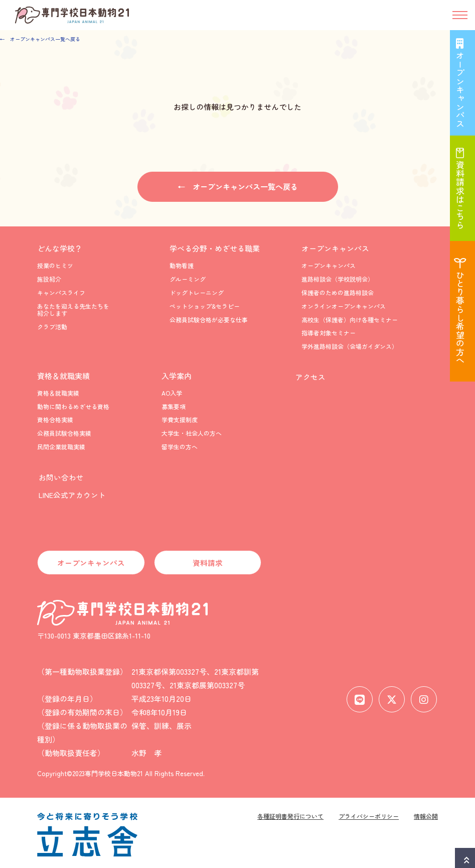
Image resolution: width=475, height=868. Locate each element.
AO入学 (172, 393)
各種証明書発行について (290, 813)
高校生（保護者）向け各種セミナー (350, 320)
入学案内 (177, 376)
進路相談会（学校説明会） (338, 279)
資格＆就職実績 (63, 376)
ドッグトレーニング (197, 292)
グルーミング (188, 279)
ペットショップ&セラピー (205, 306)
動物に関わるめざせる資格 (73, 406)
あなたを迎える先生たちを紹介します (73, 309)
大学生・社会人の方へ (192, 433)
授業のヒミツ (55, 266)
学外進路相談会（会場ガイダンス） (350, 346)
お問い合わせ (60, 476)
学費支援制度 (180, 420)
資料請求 (208, 559)
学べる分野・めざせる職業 (215, 249)
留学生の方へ (180, 447)
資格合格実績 (55, 420)
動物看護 (182, 266)
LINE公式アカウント (71, 492)
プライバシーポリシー (369, 813)
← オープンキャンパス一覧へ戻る (40, 39)
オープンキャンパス (335, 249)
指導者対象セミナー (329, 333)
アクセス (308, 376)
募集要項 (174, 406)
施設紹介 (49, 279)
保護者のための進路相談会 (338, 292)
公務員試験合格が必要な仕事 (209, 320)
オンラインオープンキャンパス (344, 306)
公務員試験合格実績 (64, 433)
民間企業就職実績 (61, 447)
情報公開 (426, 813)
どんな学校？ (60, 249)
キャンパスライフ (61, 292)
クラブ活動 (52, 327)
